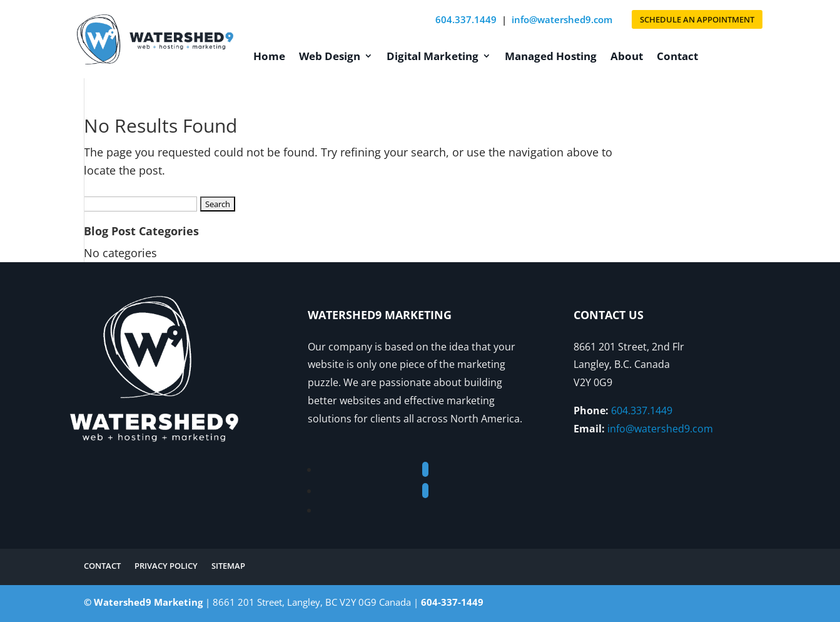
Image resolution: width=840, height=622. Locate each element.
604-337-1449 (452, 602)
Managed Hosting (551, 56)
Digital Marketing (433, 56)
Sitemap (228, 566)
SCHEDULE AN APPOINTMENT (697, 19)
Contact (677, 56)
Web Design (330, 56)
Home (269, 56)
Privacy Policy (166, 566)
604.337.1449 (466, 19)
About (627, 56)
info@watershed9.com (562, 19)
